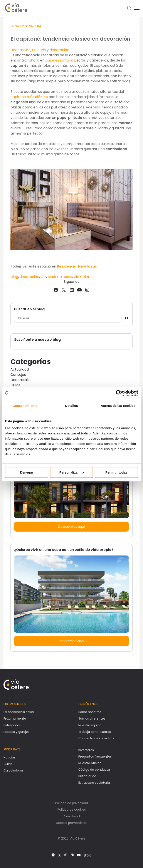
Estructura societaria (94, 783)
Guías (15, 385)
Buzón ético (87, 776)
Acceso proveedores (72, 823)
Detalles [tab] (71, 406)
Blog (88, 855)
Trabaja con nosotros (95, 732)
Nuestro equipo (90, 725)
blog (14, 277)
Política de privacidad (72, 803)
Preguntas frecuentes (95, 757)
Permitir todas (116, 472)
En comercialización (19, 712)
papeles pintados (60, 60)
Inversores (86, 750)
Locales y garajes (16, 732)
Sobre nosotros (90, 712)
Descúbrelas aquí (71, 527)
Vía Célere (83, 277)
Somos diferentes (92, 718)
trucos (66, 277)
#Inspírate (12, 749)
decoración (29, 277)
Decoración (20, 50)
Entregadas (12, 725)
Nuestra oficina (90, 763)
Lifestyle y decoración (51, 50)
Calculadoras (13, 770)
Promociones (15, 704)
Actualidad (20, 369)
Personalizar (72, 472)
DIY (43, 277)
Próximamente (15, 718)
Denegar (27, 472)
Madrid (54, 277)
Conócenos (88, 704)
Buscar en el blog (29, 309)
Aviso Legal (72, 816)
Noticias (9, 757)
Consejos (18, 375)
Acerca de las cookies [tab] (118, 406)
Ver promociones (72, 641)
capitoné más (30, 97)
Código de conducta (94, 770)
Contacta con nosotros (96, 738)
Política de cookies (72, 810)
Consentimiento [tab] (25, 406)
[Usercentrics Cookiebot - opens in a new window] (119, 393)
